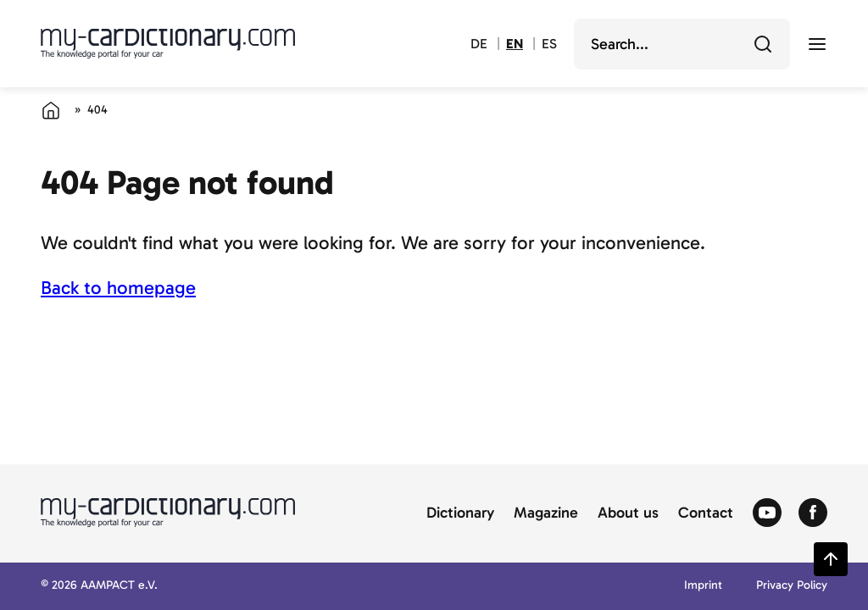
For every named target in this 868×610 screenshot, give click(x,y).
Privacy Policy (792, 586)
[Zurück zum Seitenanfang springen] (831, 559)
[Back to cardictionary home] (168, 43)
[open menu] (817, 44)
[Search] (763, 44)
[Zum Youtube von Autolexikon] (767, 513)
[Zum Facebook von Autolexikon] (813, 513)
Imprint (703, 586)
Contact (706, 513)
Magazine (546, 513)
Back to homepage (118, 288)
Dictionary (460, 513)
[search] (670, 44)
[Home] (51, 110)
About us (628, 513)
